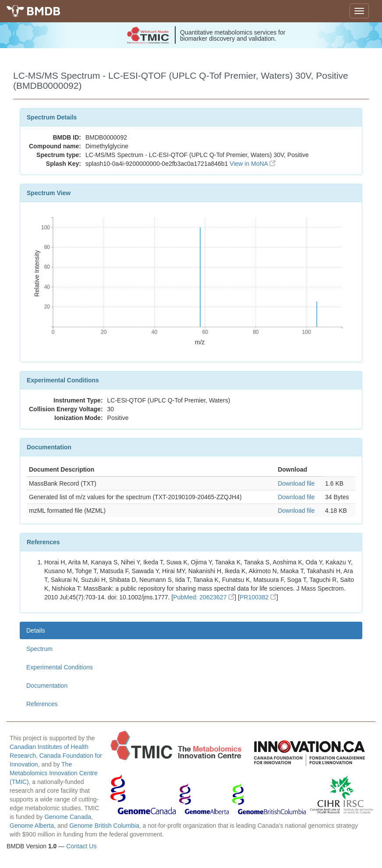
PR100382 (258, 597)
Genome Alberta (32, 826)
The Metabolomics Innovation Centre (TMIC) (54, 773)
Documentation (47, 686)
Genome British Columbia (104, 826)
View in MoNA (253, 164)
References (42, 704)
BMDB (43, 11)
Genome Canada (68, 817)
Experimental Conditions (60, 667)
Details (36, 630)
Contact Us (81, 846)
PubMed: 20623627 (204, 597)
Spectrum (39, 649)
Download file (296, 483)
